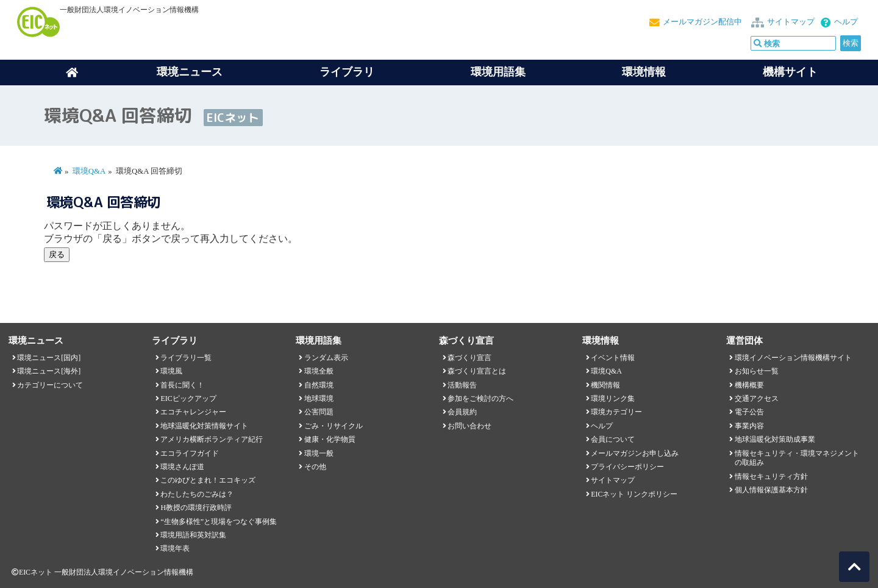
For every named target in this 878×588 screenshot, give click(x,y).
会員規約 (462, 412)
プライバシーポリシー (627, 467)
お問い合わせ (469, 426)
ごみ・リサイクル (334, 426)
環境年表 (175, 548)
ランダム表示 (326, 358)
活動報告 (462, 385)
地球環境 (319, 398)
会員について (613, 439)
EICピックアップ (188, 398)
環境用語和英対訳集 (193, 535)
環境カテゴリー (616, 412)
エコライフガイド (190, 453)
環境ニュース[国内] (49, 358)
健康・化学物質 (330, 439)
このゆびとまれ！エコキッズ (208, 480)
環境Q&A (89, 171)
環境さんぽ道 (182, 467)
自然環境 (319, 385)
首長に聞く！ (182, 385)
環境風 (171, 371)
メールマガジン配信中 (702, 22)
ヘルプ (846, 22)
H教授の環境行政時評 (196, 508)
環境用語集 (498, 72)
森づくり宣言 (469, 358)
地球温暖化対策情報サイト (204, 426)
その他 (315, 467)
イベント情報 (613, 358)
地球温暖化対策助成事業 (775, 439)
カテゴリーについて (50, 385)
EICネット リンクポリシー (634, 494)
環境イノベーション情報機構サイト (793, 358)
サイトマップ (791, 22)
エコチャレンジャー (193, 412)
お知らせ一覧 (757, 371)
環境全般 (319, 371)
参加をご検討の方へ (480, 398)
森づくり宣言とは (477, 371)
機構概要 (749, 385)
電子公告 (749, 412)
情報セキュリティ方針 (771, 476)
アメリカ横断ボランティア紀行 (212, 439)
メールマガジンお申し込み (635, 453)
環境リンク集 (613, 398)
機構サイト (790, 72)
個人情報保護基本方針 (771, 490)
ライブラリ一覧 (186, 358)
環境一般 (319, 453)
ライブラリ (347, 72)
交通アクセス (757, 398)
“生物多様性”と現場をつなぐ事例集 (219, 522)
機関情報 (605, 385)
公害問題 (319, 412)
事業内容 (749, 426)
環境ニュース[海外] (49, 371)
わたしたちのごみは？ (197, 494)
